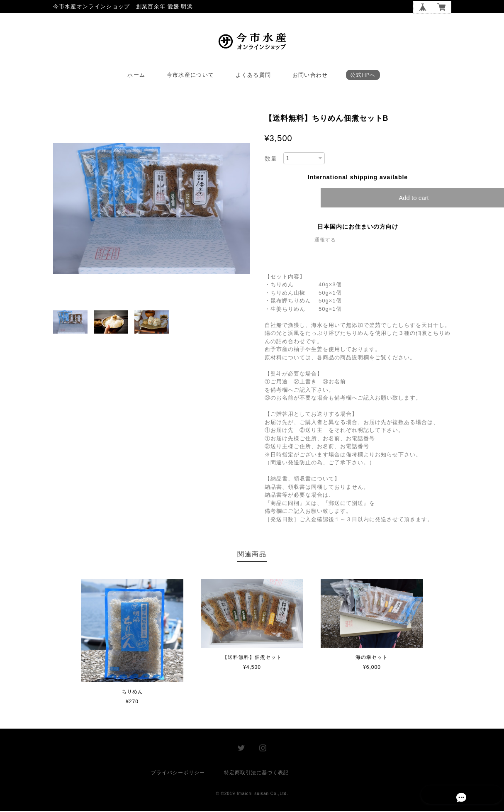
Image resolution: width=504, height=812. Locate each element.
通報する (325, 241)
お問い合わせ (310, 76)
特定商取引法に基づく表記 (256, 773)
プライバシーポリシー (178, 773)
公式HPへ (363, 76)
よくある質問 (253, 76)
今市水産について (190, 76)
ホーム (136, 76)
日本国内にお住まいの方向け (358, 228)
